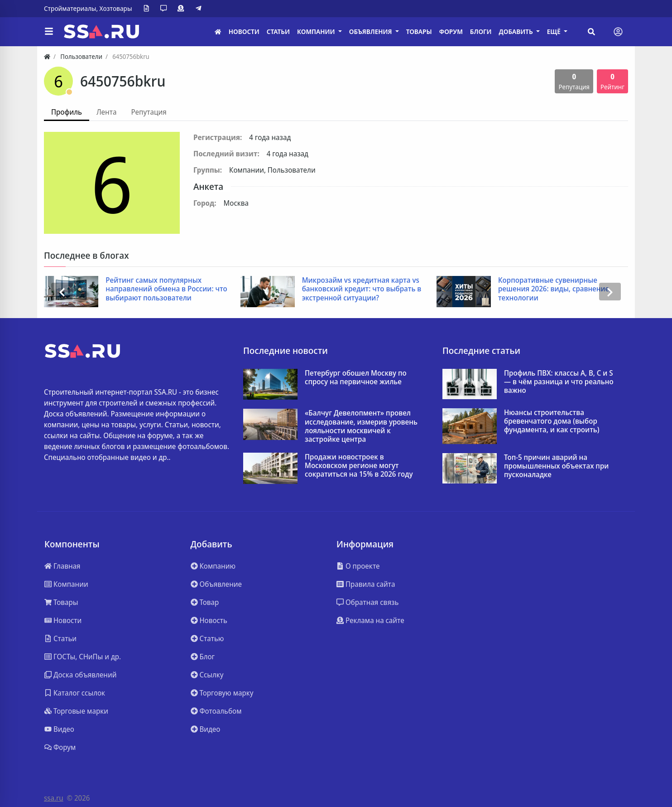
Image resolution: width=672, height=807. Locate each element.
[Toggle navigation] (618, 32)
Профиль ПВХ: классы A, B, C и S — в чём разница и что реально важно (559, 382)
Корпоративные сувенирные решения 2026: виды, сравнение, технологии (554, 289)
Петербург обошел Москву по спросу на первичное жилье (356, 377)
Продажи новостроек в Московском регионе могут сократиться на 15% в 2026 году (359, 466)
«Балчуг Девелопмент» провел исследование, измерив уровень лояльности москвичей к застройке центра (361, 426)
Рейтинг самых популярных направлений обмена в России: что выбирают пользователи (166, 289)
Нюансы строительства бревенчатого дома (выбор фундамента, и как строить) (552, 421)
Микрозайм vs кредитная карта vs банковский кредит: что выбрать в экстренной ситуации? (362, 289)
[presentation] (62, 292)
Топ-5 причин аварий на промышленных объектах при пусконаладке (556, 466)
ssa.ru (54, 798)
